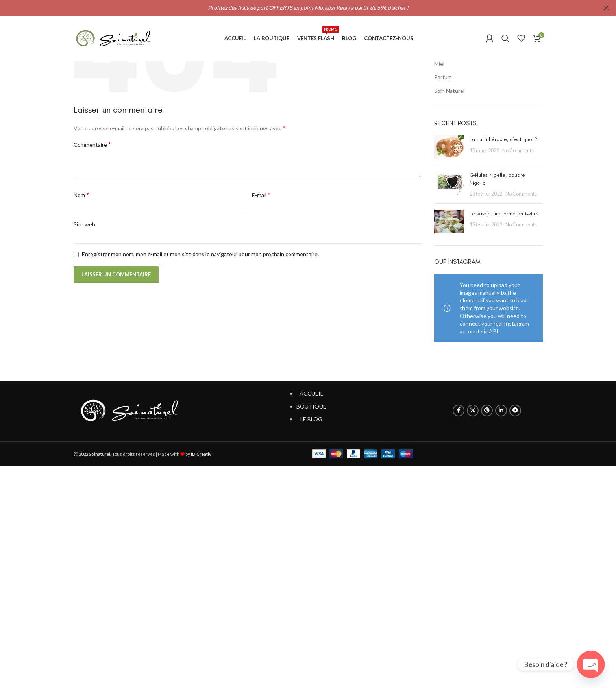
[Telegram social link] (515, 411)
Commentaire (92, 144)
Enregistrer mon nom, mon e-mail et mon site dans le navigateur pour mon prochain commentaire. (200, 254)
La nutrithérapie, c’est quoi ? (504, 139)
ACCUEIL (311, 393)
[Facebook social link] (459, 411)
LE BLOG (311, 419)
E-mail (261, 195)
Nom (81, 195)
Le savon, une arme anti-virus (504, 214)
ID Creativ (201, 454)
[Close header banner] (606, 8)
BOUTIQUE (311, 406)
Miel (439, 64)
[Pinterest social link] (487, 411)
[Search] (505, 39)
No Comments (518, 151)
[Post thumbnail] (449, 147)
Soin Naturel (449, 91)
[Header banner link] (296, 8)
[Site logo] (113, 38)
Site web (84, 224)
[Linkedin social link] (501, 411)
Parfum (443, 77)
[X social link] (473, 411)
